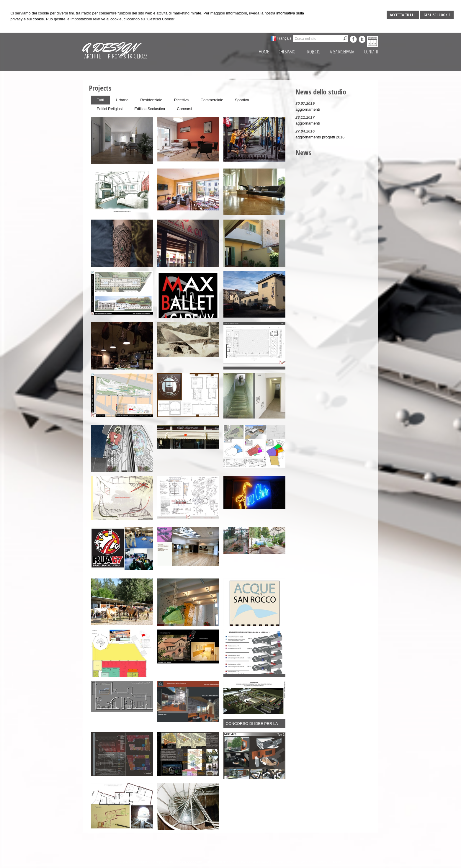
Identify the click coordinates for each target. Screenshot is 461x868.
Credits (336, 862)
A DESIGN (110, 48)
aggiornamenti (308, 109)
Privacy (322, 862)
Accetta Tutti (403, 15)
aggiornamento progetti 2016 (320, 137)
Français (284, 38)
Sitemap (306, 862)
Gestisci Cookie (437, 15)
